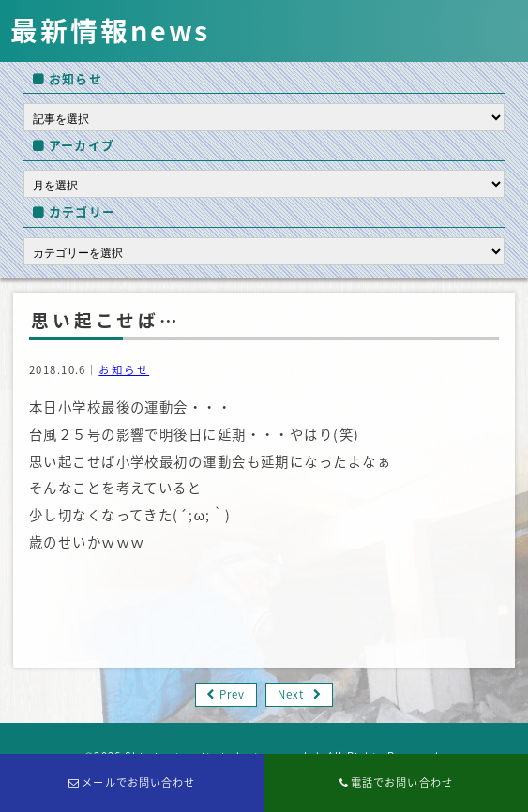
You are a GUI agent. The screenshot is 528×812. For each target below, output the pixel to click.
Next (291, 694)
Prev (232, 694)
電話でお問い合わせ (396, 782)
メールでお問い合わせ (132, 782)
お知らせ (124, 370)
